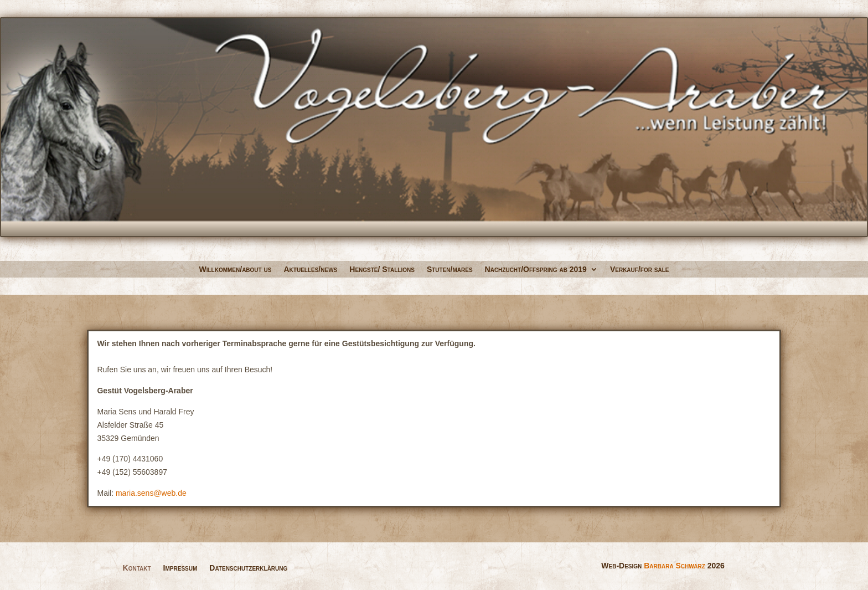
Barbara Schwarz (675, 566)
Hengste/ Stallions (382, 270)
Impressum (180, 568)
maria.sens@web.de (151, 493)
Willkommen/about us (236, 270)
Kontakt (137, 568)
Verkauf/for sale (640, 270)
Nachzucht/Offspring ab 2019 (536, 270)
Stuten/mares (450, 270)
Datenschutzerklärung (248, 568)
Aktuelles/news (310, 270)
